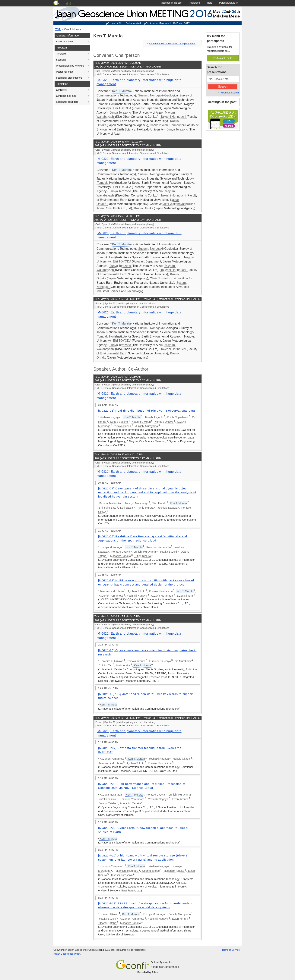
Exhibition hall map (66, 96)
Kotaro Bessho (119, 422)
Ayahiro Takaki (136, 591)
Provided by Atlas (147, 972)
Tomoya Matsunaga (137, 503)
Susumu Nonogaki (150, 95)
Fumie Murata (145, 508)
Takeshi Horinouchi (173, 117)
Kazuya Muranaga (111, 547)
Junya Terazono (121, 113)
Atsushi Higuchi (154, 417)
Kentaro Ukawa (164, 422)
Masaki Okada (181, 759)
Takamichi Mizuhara (112, 591)
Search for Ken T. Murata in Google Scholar (172, 44)
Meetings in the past (222, 102)
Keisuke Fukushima (161, 591)
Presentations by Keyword (70, 66)
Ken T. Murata (73, 29)
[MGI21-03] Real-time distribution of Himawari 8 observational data (147, 411)
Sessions (61, 60)
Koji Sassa (127, 508)
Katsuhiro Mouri (141, 422)
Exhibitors (61, 90)
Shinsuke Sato (108, 508)
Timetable (61, 54)
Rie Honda (160, 503)
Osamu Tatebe (108, 803)
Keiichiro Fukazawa (112, 661)
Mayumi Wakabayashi (173, 204)
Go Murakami (183, 661)
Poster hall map (64, 72)
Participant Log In (223, 58)
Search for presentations (69, 78)
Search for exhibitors (67, 102)
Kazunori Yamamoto (159, 547)
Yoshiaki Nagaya (110, 417)
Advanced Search (229, 93)
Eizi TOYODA (122, 108)
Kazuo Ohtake (144, 208)
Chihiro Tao (106, 665)
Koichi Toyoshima (178, 417)
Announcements (65, 41)
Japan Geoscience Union (67, 954)
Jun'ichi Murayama (147, 426)
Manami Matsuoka (110, 503)
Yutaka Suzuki (123, 426)
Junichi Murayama (145, 552)
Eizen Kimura (143, 556)
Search (223, 87)
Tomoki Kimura (136, 661)
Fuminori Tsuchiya (160, 661)
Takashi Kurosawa (122, 875)
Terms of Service (231, 950)
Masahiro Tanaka (121, 556)
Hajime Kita (123, 665)
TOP (58, 29)
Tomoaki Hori (106, 104)
